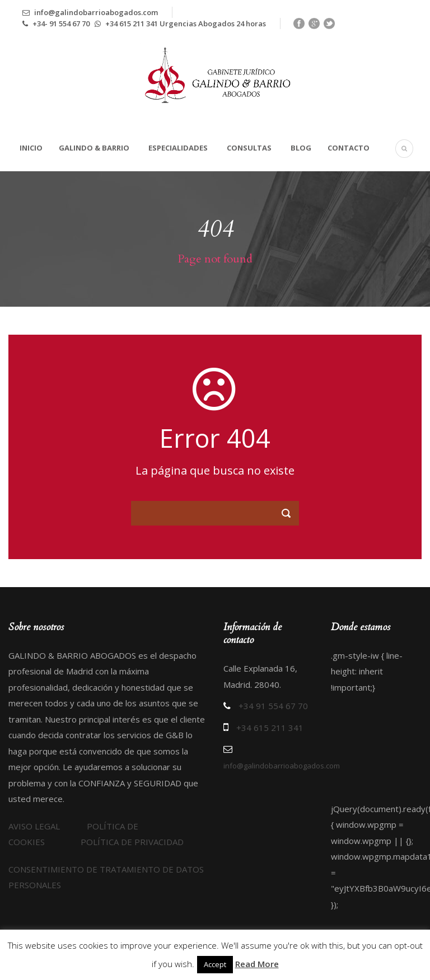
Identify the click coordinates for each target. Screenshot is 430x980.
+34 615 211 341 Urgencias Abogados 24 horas (180, 24)
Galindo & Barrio (94, 148)
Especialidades (178, 148)
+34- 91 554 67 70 (57, 24)
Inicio (31, 148)
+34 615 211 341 (270, 728)
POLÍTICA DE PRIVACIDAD (132, 842)
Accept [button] (215, 964)
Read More (257, 964)
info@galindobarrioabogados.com (90, 12)
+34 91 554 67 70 (273, 706)
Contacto (349, 148)
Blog (301, 148)
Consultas (249, 148)
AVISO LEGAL (48, 826)
